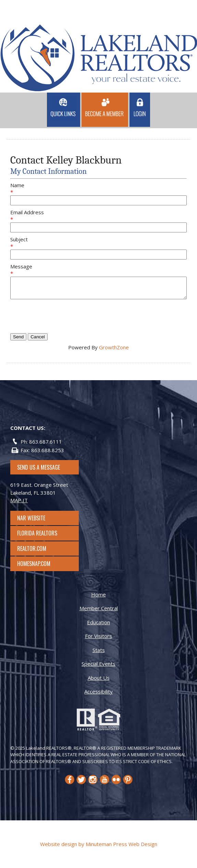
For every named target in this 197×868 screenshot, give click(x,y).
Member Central (99, 608)
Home (98, 594)
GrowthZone (114, 347)
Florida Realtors (37, 533)
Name (17, 185)
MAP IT (19, 500)
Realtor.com (38, 548)
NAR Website (37, 518)
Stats (99, 650)
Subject (19, 239)
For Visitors (98, 636)
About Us (99, 678)
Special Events (98, 664)
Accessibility (98, 691)
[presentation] (62, 316)
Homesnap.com (37, 564)
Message (21, 266)
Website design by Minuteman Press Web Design (99, 844)
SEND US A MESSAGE (39, 467)
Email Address (27, 212)
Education (98, 622)
